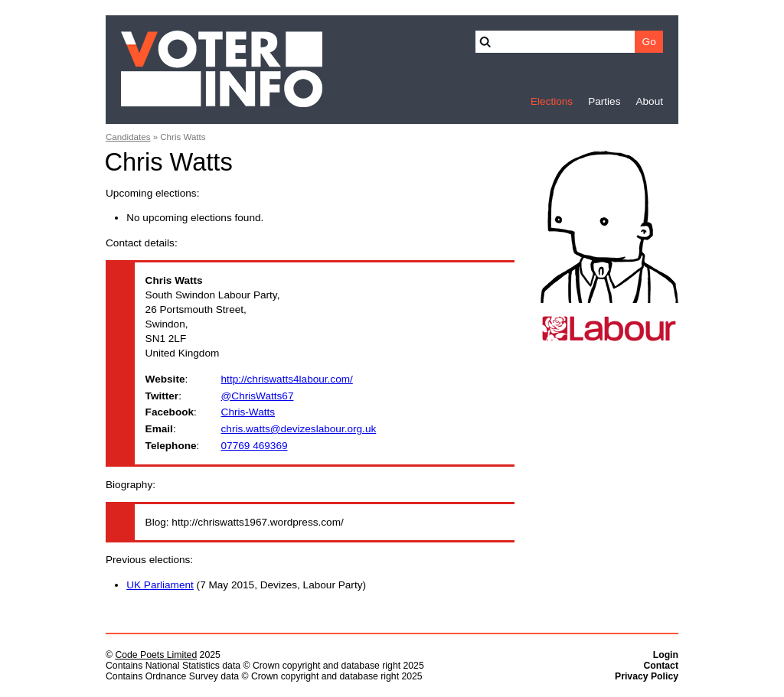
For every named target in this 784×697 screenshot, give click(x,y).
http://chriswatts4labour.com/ (287, 379)
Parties (604, 101)
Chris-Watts (248, 412)
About (649, 101)
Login (666, 655)
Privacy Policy (647, 676)
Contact (661, 666)
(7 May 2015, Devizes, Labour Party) (246, 585)
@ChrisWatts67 (258, 396)
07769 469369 (255, 446)
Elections (552, 101)
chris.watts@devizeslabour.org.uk (299, 429)
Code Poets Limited (156, 655)
